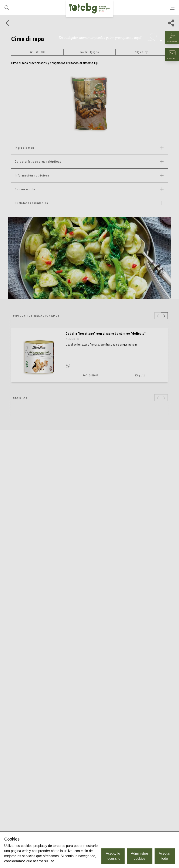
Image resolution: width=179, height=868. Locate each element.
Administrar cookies (140, 856)
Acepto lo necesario (113, 856)
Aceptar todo (165, 856)
